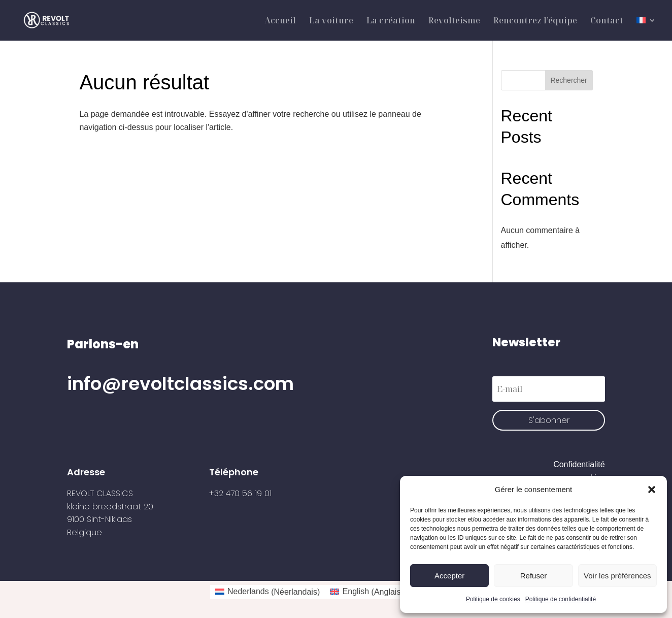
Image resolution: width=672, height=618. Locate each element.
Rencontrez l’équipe (535, 21)
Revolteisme (454, 21)
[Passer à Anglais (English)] (366, 592)
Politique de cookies (493, 599)
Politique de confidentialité (561, 599)
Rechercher (568, 80)
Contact (607, 21)
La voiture (331, 21)
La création (391, 21)
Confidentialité (579, 464)
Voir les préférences (617, 576)
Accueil (280, 21)
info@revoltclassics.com (180, 384)
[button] (652, 490)
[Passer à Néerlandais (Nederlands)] (268, 592)
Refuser (534, 576)
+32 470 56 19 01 (240, 493)
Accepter (449, 576)
